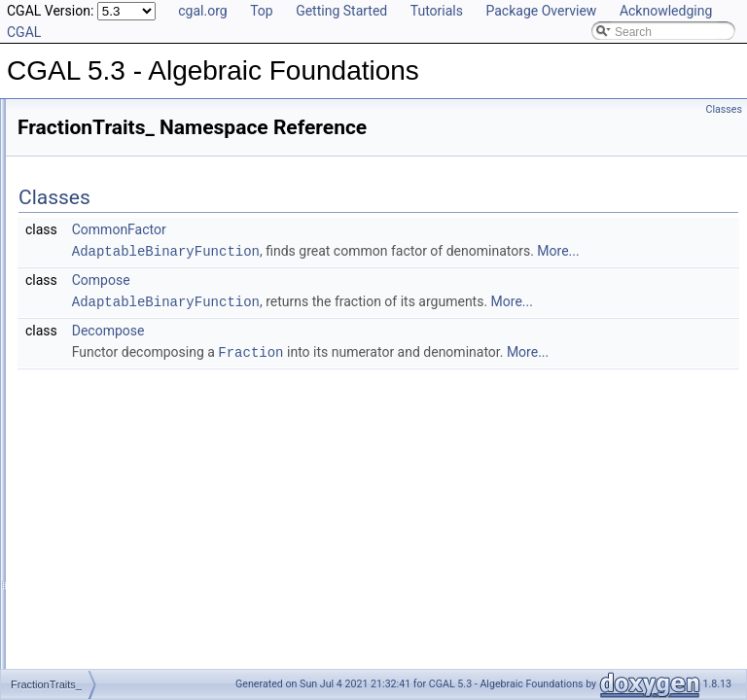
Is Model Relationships (92, 222)
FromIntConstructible (103, 628)
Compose (344, 300)
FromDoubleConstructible (115, 607)
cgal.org (202, 11)
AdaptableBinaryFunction (409, 250)
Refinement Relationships (100, 200)
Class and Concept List (93, 286)
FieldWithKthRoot (94, 500)
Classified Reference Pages (105, 179)
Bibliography (65, 264)
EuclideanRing (86, 414)
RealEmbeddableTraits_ (111, 371)
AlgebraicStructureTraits (111, 393)
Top (262, 11)
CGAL (65, 329)
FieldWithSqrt (84, 542)
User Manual (66, 136)
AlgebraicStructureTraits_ (114, 307)
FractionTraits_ (88, 350)
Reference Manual (81, 157)
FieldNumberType (95, 478)
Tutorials (437, 11)
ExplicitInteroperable (102, 436)
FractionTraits (84, 585)
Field (61, 457)
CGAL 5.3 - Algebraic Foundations (106, 115)
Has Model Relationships (98, 243)
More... (427, 272)
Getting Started (341, 11)
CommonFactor (362, 229)
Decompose (352, 371)
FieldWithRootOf (91, 521)
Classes (724, 109)
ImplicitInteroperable (101, 649)
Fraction (70, 564)
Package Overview (541, 11)
